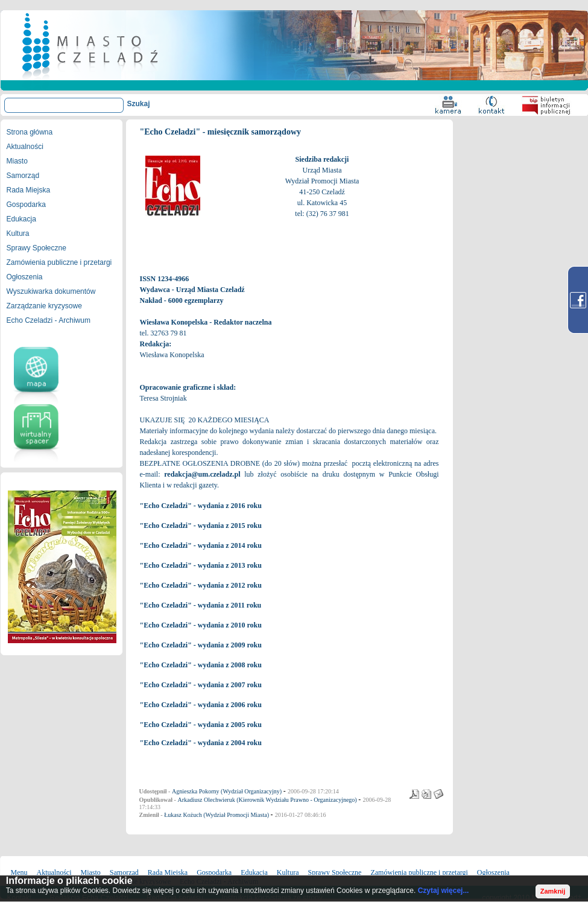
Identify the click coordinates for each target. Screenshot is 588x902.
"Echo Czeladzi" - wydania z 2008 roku (201, 665)
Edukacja (21, 219)
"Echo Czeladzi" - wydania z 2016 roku (201, 506)
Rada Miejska (29, 190)
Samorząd (23, 176)
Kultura (18, 233)
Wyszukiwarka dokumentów (51, 291)
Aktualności (25, 147)
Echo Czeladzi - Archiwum (49, 320)
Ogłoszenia (25, 277)
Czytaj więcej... (444, 891)
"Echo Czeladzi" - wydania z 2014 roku (201, 545)
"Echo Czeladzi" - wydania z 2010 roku (201, 625)
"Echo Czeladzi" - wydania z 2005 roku (201, 725)
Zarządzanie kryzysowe (44, 306)
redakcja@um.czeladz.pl (202, 474)
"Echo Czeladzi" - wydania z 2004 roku (201, 743)
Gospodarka (26, 205)
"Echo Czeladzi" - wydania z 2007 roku (201, 685)
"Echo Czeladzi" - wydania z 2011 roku (201, 605)
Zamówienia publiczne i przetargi (59, 262)
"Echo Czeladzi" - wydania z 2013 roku (201, 565)
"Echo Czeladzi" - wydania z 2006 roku (201, 705)
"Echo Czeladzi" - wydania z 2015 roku (201, 526)
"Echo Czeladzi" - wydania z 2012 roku (201, 585)
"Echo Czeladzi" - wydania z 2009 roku (201, 645)
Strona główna (30, 132)
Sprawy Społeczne (36, 248)
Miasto (17, 161)
